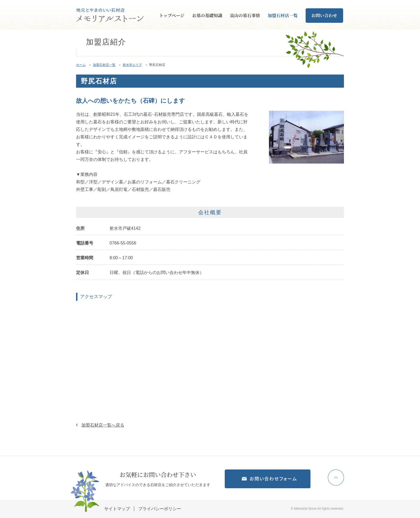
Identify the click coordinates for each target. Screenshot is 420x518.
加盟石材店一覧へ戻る (103, 425)
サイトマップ (117, 509)
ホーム (81, 65)
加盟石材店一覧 (283, 15)
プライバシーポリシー (160, 509)
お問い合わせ (324, 15)
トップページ (172, 15)
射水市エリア (132, 65)
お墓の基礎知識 (207, 15)
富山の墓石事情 (245, 15)
